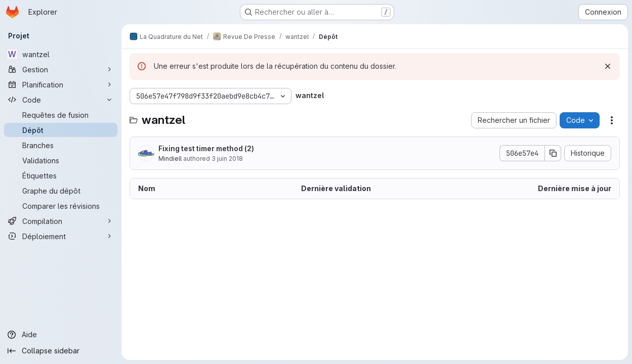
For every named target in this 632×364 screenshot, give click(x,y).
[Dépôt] (61, 130)
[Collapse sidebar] (61, 351)
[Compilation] (61, 221)
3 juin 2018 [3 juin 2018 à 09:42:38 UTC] (227, 158)
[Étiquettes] (61, 175)
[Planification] (61, 84)
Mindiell (170, 158)
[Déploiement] (61, 236)
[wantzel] (61, 54)
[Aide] (61, 335)
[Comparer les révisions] (61, 206)
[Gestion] (61, 69)
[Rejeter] (608, 66)
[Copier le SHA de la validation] (553, 153)
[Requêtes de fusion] (61, 115)
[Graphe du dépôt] (61, 191)
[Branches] (61, 145)
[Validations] (61, 160)
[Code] (61, 100)
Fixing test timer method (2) (206, 148)
